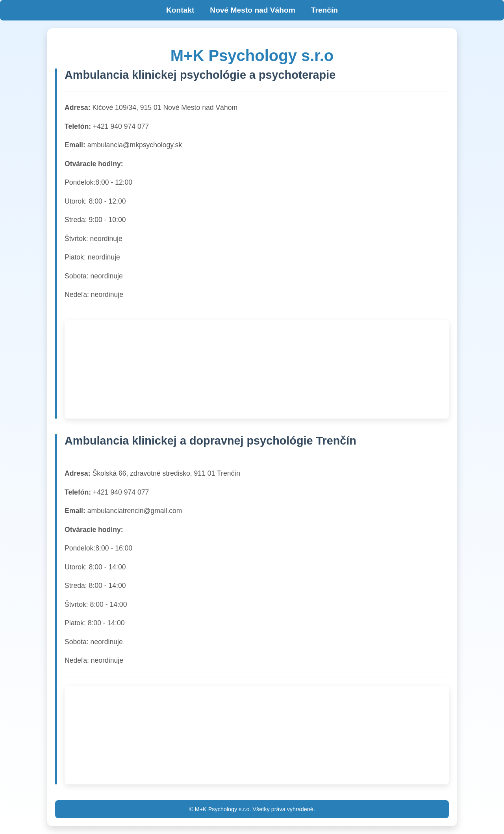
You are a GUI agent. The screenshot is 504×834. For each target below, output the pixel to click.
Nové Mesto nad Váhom (252, 10)
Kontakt (180, 10)
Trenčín (324, 10)
